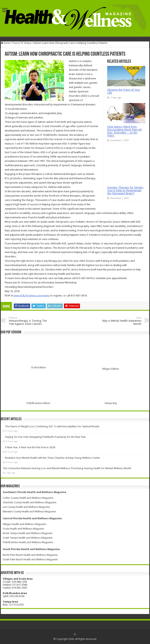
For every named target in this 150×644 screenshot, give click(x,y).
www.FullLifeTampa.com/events (32, 296)
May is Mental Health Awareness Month (121, 321)
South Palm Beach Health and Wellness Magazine (30, 559)
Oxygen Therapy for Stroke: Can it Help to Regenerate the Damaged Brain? (125, 190)
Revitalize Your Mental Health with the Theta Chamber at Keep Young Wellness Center (52, 458)
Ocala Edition (38, 367)
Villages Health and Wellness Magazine (24, 524)
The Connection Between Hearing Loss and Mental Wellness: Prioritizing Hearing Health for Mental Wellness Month (67, 468)
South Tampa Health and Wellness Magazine (28, 538)
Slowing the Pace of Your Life (124, 91)
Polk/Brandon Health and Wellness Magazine (28, 542)
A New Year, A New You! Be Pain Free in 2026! (30, 447)
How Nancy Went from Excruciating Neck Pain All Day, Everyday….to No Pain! (124, 131)
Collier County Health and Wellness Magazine (28, 498)
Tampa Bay (111, 403)
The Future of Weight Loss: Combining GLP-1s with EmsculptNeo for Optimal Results (52, 426)
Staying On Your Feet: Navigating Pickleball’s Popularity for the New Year (45, 437)
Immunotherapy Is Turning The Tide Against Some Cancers (29, 321)
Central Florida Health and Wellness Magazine (32, 518)
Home (6, 43)
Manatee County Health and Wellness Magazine (29, 511)
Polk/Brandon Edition (38, 403)
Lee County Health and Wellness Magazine (26, 507)
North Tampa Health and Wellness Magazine (28, 533)
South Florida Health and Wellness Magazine (31, 549)
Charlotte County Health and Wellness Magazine (30, 502)
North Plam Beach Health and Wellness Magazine (30, 555)
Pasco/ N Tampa (22, 43)
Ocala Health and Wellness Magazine (23, 529)
